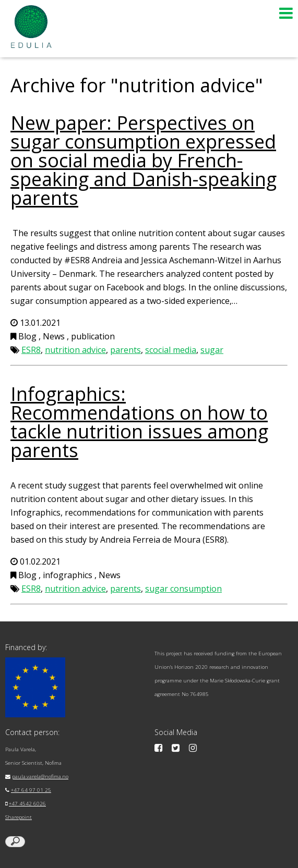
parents (126, 350)
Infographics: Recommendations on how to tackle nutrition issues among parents (139, 422)
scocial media (171, 350)
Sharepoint (19, 817)
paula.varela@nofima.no (40, 777)
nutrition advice (75, 350)
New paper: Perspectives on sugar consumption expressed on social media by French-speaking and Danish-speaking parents (144, 160)
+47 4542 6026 (27, 804)
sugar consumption (183, 589)
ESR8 (31, 350)
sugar (212, 350)
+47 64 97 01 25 (31, 790)
